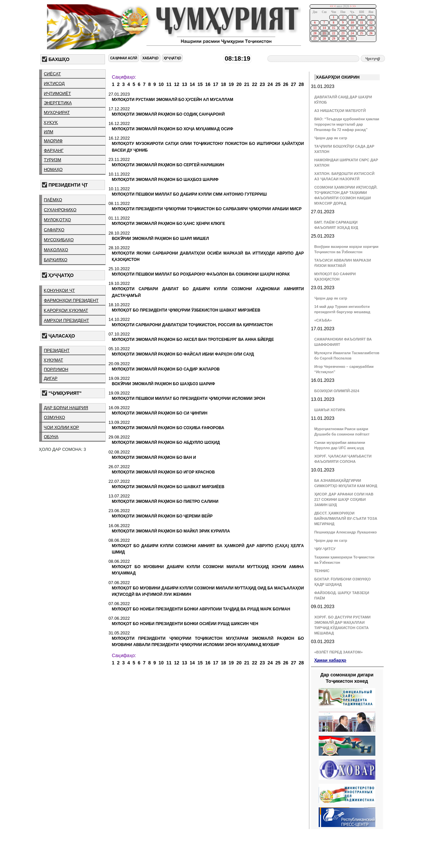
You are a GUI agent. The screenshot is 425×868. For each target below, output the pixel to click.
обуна (51, 437)
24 (352, 33)
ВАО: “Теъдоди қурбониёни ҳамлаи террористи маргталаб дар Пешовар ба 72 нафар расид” (347, 124)
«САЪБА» (323, 320)
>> (354, 6)
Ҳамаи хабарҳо (330, 660)
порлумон (56, 369)
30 (343, 39)
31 (352, 39)
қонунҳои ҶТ (59, 290)
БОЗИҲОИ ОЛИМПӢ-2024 (337, 391)
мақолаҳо (56, 250)
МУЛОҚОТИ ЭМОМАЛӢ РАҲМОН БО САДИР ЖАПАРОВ (166, 369)
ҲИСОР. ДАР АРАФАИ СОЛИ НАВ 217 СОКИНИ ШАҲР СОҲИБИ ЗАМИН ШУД (344, 499)
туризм (52, 160)
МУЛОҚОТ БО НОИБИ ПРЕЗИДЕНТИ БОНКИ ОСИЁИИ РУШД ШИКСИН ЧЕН (185, 624)
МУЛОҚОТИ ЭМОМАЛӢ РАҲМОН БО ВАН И (154, 457)
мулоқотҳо (57, 220)
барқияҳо (55, 260)
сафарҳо (54, 230)
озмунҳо (54, 417)
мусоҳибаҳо (59, 240)
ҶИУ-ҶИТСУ (325, 549)
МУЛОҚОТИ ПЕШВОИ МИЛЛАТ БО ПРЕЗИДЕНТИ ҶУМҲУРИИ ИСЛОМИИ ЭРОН (188, 399)
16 (343, 28)
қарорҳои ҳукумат (66, 310)
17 (352, 28)
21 (324, 33)
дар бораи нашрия (66, 408)
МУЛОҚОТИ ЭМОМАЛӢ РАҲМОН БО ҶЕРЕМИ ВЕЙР (162, 516)
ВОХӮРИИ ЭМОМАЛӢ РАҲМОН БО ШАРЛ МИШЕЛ (160, 239)
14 (324, 28)
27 (315, 39)
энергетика (58, 103)
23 (343, 33)
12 (371, 23)
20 (315, 33)
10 (352, 23)
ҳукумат (53, 360)
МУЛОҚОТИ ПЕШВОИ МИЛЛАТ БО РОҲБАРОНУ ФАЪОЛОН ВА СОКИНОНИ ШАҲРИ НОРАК (201, 274)
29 (333, 39)
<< (331, 6)
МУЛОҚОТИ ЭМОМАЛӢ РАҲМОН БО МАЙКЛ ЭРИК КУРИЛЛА (171, 531)
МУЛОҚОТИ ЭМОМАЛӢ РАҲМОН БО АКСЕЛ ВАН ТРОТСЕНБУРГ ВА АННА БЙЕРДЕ (193, 340)
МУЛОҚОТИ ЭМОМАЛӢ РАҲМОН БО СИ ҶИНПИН (159, 413)
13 (315, 28)
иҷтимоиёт (57, 93)
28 (324, 39)
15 (333, 28)
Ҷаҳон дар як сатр (331, 138)
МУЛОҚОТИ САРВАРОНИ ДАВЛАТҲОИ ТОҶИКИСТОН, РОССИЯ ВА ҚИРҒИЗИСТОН (192, 325)
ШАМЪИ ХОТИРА (330, 410)
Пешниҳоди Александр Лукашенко (345, 532)
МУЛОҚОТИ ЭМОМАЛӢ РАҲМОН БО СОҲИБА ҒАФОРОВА (168, 428)
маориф (53, 141)
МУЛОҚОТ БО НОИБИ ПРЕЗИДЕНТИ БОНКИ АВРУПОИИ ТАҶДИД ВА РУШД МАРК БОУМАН (201, 609)
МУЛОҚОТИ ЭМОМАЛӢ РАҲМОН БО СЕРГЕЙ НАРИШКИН (168, 165)
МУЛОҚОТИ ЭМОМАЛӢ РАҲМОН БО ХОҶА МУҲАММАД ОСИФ (172, 129)
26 (371, 33)
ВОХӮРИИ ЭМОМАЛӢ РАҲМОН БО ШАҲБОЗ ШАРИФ (163, 384)
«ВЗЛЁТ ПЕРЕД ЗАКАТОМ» (338, 652)
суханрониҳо (60, 210)
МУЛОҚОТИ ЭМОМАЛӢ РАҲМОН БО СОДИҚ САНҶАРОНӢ (168, 114)
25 (361, 33)
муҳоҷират (57, 112)
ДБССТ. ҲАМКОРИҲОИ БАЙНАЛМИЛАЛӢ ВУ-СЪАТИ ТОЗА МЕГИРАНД (346, 518)
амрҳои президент (66, 320)
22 (333, 33)
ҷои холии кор (61, 427)
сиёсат (52, 74)
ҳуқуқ (51, 122)
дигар (50, 378)
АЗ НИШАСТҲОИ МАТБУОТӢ (340, 111)
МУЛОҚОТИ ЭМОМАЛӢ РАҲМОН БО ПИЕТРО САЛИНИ (165, 501)
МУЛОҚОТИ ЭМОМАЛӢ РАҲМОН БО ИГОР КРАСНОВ (163, 472)
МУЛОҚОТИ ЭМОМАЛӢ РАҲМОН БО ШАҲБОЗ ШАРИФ (165, 180)
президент (56, 350)
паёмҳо (53, 200)
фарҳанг (53, 150)
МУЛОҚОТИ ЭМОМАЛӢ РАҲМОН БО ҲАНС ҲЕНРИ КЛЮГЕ (168, 224)
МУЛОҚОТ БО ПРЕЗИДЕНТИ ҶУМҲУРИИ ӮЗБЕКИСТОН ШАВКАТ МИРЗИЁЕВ (186, 310)
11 (361, 23)
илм (48, 132)
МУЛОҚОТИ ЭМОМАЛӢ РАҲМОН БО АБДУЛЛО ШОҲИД (166, 442)
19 (371, 28)
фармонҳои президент (71, 300)
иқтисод (54, 83)
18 (361, 28)
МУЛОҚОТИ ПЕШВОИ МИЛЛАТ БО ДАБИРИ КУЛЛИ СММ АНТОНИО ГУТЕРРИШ (189, 194)
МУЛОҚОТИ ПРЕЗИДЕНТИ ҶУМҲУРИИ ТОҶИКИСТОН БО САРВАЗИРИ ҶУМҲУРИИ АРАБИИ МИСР (206, 209)
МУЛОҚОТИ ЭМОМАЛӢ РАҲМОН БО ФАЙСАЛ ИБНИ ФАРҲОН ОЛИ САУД (183, 354)
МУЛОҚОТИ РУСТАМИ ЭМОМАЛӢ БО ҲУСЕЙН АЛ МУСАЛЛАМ (172, 100)
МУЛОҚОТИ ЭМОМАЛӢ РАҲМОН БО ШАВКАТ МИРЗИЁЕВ (168, 487)
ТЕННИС (322, 571)
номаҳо (53, 169)
